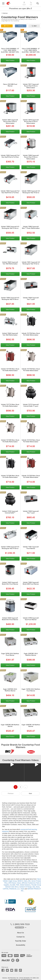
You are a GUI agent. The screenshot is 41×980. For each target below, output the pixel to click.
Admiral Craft (10, 887)
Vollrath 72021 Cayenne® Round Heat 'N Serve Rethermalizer (10, 122)
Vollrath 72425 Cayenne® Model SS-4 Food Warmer (10, 583)
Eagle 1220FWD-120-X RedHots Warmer (10, 690)
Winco (17, 887)
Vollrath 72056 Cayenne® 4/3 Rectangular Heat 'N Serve (10, 299)
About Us (20, 933)
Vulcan (19, 883)
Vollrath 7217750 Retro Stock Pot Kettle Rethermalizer (31, 370)
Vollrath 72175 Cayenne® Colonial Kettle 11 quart (31, 406)
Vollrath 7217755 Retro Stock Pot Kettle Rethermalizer (10, 370)
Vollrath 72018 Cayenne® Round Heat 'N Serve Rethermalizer (31, 122)
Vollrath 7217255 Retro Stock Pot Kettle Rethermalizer (31, 477)
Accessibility (21, 945)
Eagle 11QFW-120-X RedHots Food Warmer (31, 690)
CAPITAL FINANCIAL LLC (11, 889)
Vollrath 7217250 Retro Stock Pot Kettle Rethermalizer (10, 441)
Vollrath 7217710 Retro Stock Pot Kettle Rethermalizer (10, 406)
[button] (20, 928)
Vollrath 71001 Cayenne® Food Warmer (31, 548)
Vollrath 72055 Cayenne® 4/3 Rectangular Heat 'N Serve (31, 192)
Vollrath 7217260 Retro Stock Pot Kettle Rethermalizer (10, 477)
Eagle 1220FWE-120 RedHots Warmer (31, 726)
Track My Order (20, 941)
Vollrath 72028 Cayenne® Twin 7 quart (31, 299)
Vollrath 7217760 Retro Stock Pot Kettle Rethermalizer (31, 334)
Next (30, 793)
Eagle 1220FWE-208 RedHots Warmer (10, 726)
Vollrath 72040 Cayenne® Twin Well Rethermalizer (10, 334)
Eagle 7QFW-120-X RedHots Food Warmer (10, 655)
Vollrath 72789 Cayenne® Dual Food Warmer (31, 619)
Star (34, 887)
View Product (10, 60)
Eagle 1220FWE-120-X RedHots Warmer (31, 655)
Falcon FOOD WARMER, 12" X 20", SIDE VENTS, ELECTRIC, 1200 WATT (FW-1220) (10, 51)
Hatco (26, 881)
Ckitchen (5, 13)
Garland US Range (26, 887)
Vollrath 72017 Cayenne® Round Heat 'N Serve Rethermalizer (31, 86)
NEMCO (20, 881)
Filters (8, 26)
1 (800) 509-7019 (20, 924)
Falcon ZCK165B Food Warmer (10, 85)
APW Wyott (12, 883)
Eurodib (13, 885)
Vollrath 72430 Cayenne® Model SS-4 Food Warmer (10, 619)
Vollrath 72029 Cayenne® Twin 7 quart (31, 512)
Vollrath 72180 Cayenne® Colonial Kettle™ (10, 512)
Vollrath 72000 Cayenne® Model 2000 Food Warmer (31, 583)
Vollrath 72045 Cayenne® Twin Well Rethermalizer (10, 263)
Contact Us (21, 937)
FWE (17, 885)
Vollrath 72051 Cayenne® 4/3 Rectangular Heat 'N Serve (31, 263)
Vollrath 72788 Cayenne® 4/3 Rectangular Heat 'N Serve (10, 548)
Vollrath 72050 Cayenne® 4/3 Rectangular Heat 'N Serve (10, 228)
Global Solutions (25, 885)
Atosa (38, 887)
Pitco (6, 883)
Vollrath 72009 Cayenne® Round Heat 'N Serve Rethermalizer (31, 157)
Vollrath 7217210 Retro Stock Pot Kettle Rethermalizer (31, 441)
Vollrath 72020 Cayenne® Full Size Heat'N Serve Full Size (10, 157)
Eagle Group (13, 881)
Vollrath (5, 881)
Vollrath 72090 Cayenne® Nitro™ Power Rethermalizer (31, 228)
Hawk (22, 889)
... (26, 787)
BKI (30, 881)
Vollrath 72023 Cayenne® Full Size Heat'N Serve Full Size (10, 192)
